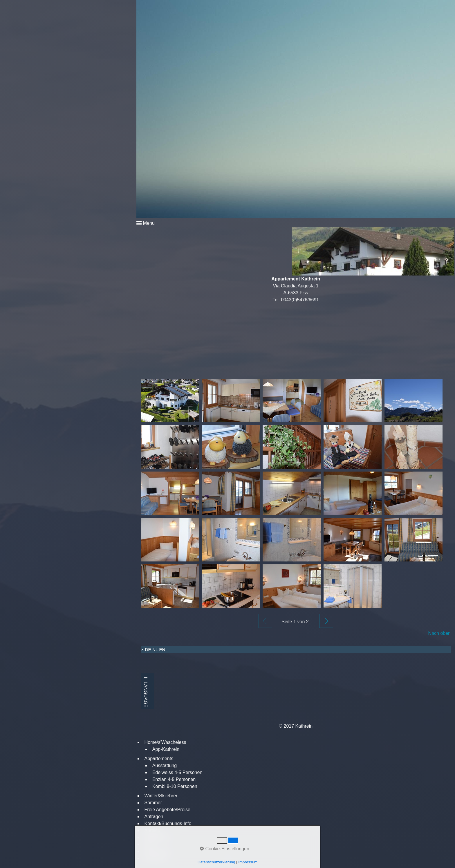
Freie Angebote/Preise (167, 810)
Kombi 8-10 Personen (175, 786)
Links (150, 844)
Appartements (159, 759)
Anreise (152, 830)
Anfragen (154, 817)
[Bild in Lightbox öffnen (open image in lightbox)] (170, 401)
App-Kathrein (166, 749)
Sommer (153, 803)
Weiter (326, 621)
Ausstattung (165, 765)
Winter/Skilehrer (161, 796)
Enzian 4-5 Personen (174, 779)
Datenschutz (157, 851)
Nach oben (439, 633)
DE (148, 649)
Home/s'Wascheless (165, 742)
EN (162, 649)
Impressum (156, 858)
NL (155, 649)
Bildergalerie (157, 837)
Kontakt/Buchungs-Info (168, 823)
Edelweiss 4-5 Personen (177, 772)
